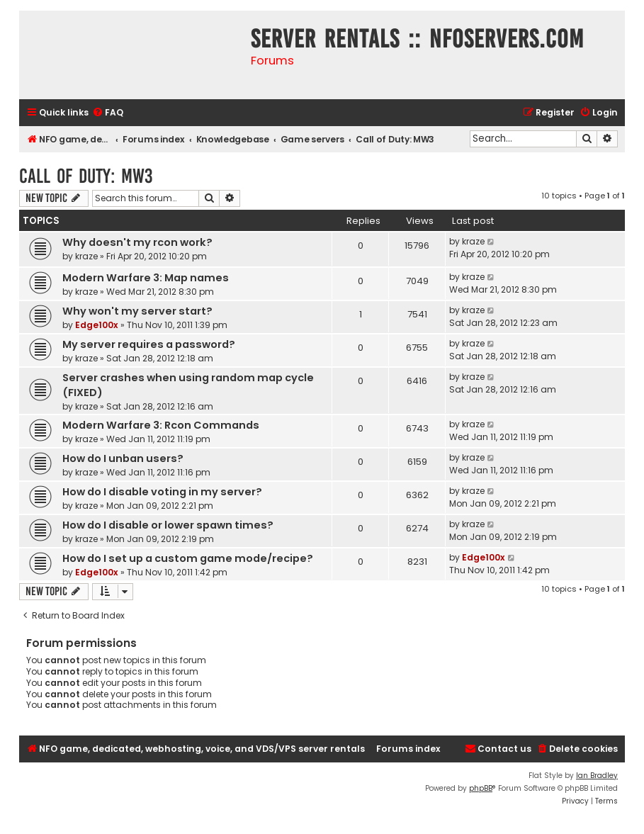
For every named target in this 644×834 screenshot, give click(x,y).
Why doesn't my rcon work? (137, 242)
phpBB (481, 788)
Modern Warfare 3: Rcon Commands (161, 425)
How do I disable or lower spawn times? (168, 525)
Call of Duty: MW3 (86, 176)
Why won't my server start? (137, 311)
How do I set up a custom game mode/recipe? (188, 558)
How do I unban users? (123, 458)
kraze (86, 256)
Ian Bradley (597, 776)
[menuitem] (108, 113)
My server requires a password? (149, 344)
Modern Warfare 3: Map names (146, 278)
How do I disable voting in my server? (162, 492)
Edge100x (97, 325)
